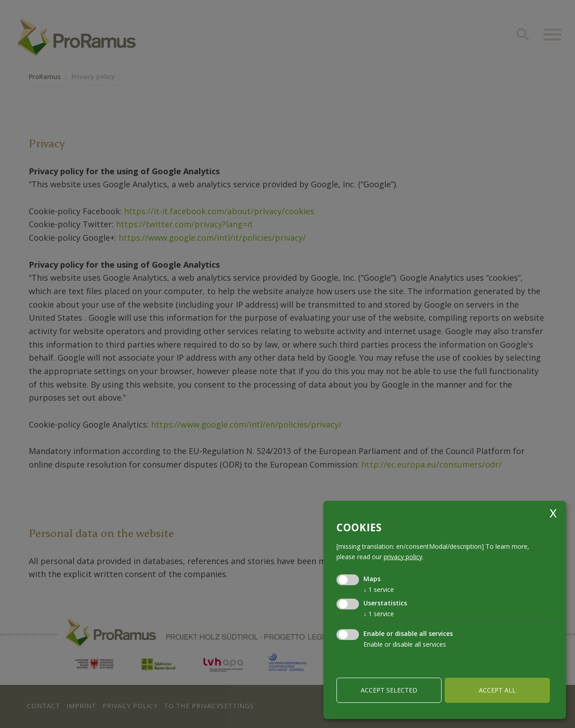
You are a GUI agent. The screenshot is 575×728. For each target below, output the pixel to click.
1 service (379, 589)
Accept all (497, 690)
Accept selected (389, 690)
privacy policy (403, 557)
